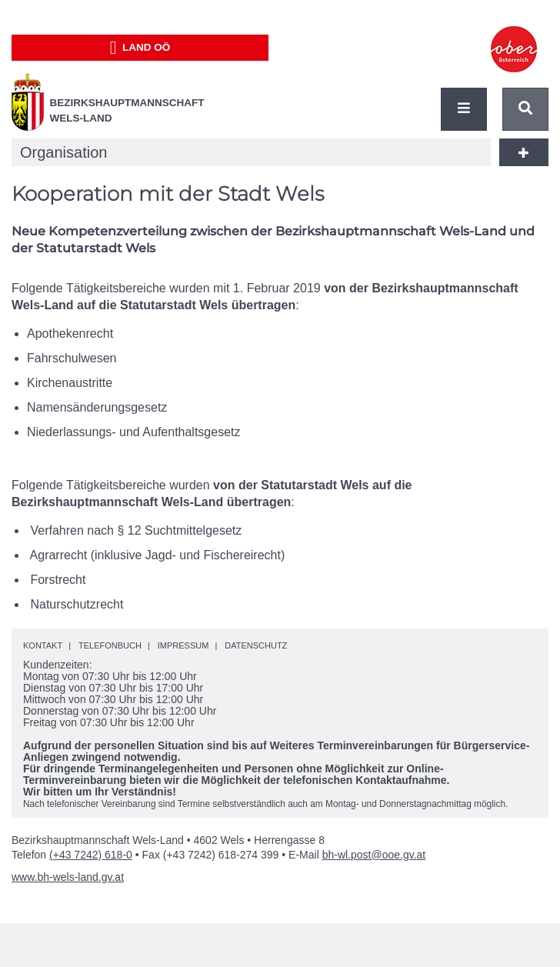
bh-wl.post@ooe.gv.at (374, 855)
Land (140, 48)
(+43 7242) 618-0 (91, 855)
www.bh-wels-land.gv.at (68, 877)
